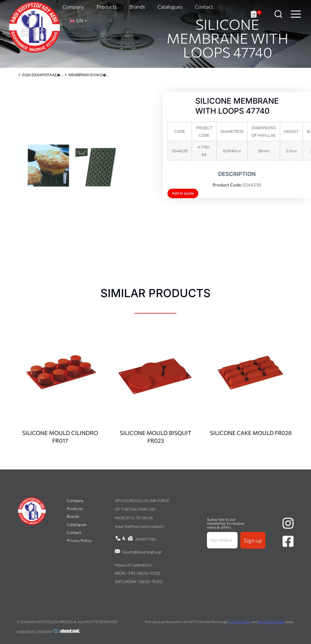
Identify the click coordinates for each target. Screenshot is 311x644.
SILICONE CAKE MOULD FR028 (251, 433)
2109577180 (146, 539)
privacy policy (240, 622)
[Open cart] (256, 14)
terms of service (271, 622)
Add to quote (183, 193)
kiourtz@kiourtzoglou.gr (142, 552)
